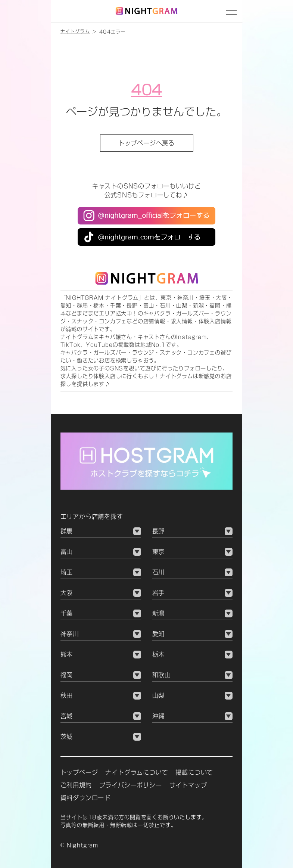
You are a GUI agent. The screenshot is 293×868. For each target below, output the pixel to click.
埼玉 (67, 572)
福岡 (67, 675)
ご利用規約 (76, 785)
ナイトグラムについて (137, 772)
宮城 (67, 716)
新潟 (159, 613)
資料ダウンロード (85, 798)
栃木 (159, 654)
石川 (159, 572)
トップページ (79, 772)
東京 (159, 552)
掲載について (194, 772)
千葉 (67, 613)
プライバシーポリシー (131, 785)
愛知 (159, 634)
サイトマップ (188, 785)
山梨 (159, 695)
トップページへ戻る (146, 143)
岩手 (159, 593)
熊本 (67, 654)
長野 (159, 531)
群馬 (67, 531)
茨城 (67, 737)
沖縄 (159, 716)
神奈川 (70, 634)
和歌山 (162, 675)
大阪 (67, 593)
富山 (67, 552)
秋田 (67, 695)
